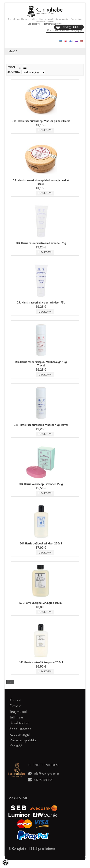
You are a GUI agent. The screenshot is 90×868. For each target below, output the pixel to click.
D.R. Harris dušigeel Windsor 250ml (41, 543)
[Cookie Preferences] (6, 862)
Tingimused (18, 712)
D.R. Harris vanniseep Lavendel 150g (41, 484)
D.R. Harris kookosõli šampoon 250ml (41, 662)
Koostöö (16, 746)
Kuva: (11, 67)
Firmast (15, 706)
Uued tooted (19, 723)
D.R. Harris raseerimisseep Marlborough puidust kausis (41, 182)
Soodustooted (20, 729)
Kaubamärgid (20, 734)
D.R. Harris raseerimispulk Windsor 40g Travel (41, 425)
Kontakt (16, 700)
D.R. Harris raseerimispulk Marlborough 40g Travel (41, 364)
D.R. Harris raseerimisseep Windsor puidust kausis (41, 121)
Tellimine (16, 717)
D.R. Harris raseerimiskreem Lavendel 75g (41, 243)
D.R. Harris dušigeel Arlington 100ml (41, 603)
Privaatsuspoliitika (23, 740)
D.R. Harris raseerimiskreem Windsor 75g (41, 303)
